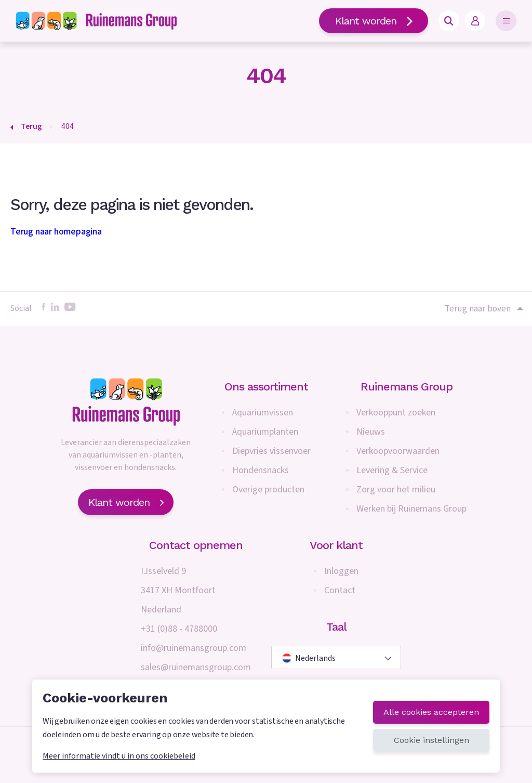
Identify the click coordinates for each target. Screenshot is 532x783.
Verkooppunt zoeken (396, 413)
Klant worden (374, 21)
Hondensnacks (261, 470)
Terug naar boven (483, 309)
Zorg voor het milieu (396, 490)
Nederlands (309, 658)
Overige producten (268, 490)
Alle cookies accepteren (431, 712)
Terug (31, 126)
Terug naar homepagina (56, 232)
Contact (340, 590)
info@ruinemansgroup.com (194, 648)
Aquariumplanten (265, 432)
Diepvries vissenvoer (271, 451)
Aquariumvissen (263, 413)
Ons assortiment (266, 387)
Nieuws (371, 432)
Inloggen (341, 571)
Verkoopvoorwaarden (398, 451)
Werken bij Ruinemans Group (411, 509)
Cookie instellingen (431, 740)
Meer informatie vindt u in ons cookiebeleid (119, 756)
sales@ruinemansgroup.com (196, 667)
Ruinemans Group (407, 387)
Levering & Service (392, 470)
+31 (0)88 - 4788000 (179, 629)
